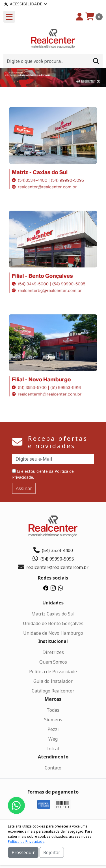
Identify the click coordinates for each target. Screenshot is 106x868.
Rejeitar (52, 852)
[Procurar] (96, 61)
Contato (53, 768)
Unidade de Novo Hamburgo (53, 633)
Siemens (53, 720)
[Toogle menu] (9, 17)
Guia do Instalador (53, 681)
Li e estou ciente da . (43, 474)
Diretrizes (53, 652)
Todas (53, 710)
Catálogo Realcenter (53, 691)
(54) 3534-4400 (53, 550)
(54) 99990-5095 (53, 559)
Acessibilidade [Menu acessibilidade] (25, 4)
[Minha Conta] (80, 17)
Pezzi (53, 729)
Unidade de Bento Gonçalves (53, 623)
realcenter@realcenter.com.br (53, 567)
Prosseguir (23, 852)
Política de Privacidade (53, 672)
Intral (53, 749)
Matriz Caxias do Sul (53, 614)
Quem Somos (53, 662)
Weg (53, 739)
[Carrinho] (94, 17)
